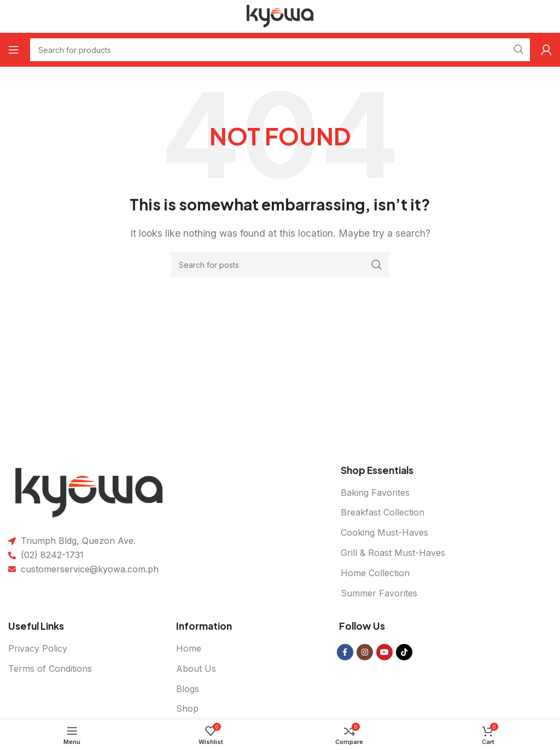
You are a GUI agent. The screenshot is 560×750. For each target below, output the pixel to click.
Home (189, 648)
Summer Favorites (379, 593)
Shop (187, 708)
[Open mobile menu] (14, 50)
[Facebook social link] (345, 652)
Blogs (188, 689)
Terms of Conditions (50, 669)
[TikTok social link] (404, 652)
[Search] (280, 265)
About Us (196, 669)
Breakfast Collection (383, 512)
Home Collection (375, 573)
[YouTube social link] (384, 652)
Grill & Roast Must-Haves (393, 553)
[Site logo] (280, 15)
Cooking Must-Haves (384, 532)
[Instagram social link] (365, 652)
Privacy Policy (38, 648)
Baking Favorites (375, 493)
